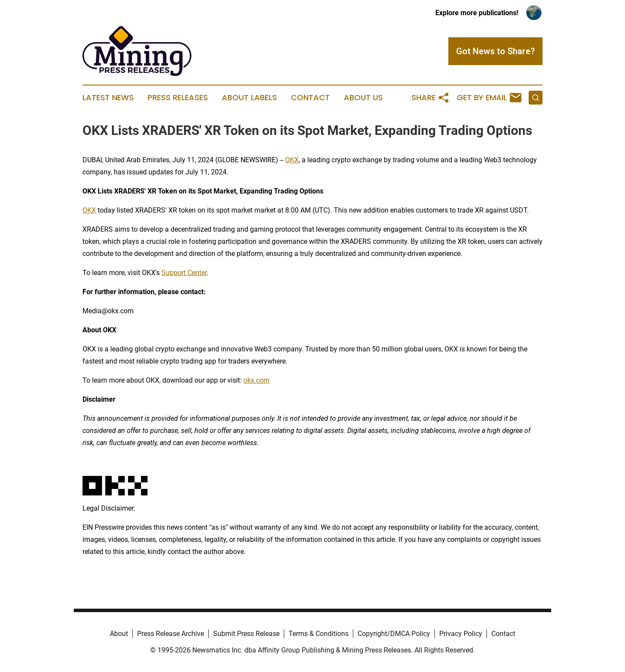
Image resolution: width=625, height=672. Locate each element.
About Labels (249, 98)
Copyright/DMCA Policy (394, 634)
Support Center (184, 273)
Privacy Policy (461, 634)
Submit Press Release (246, 634)
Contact (310, 98)
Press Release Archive (171, 634)
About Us (363, 98)
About (119, 634)
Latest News (108, 98)
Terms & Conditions (319, 634)
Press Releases (178, 98)
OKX (292, 160)
